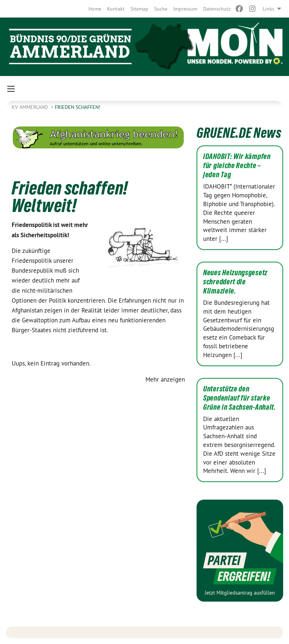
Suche (161, 9)
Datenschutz (217, 9)
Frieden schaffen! (77, 107)
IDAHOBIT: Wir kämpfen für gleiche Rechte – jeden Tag (237, 166)
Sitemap (139, 9)
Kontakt (116, 9)
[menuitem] (95, 9)
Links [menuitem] (269, 9)
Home (95, 9)
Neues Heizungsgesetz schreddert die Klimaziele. (235, 282)
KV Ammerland (31, 107)
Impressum (185, 9)
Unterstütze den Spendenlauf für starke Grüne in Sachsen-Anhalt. (240, 398)
